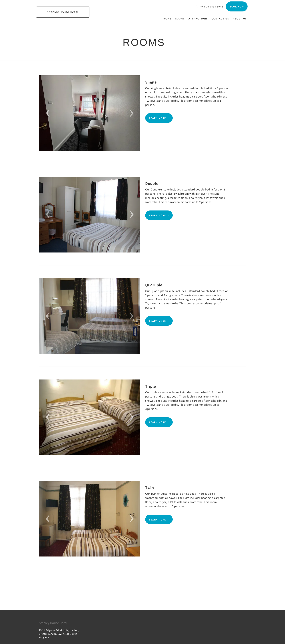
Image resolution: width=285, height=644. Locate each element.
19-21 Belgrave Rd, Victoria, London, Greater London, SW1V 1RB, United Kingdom (59, 634)
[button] (46, 113)
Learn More (157, 118)
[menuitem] (168, 19)
